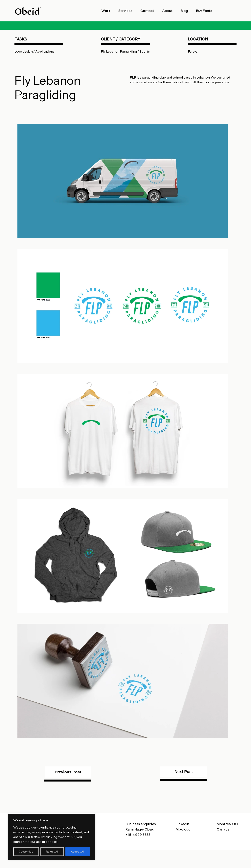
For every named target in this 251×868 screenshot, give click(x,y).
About (167, 11)
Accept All (78, 852)
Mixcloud (183, 829)
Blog (184, 11)
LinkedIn (182, 824)
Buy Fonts (204, 11)
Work (106, 11)
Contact (147, 11)
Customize (26, 852)
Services (125, 11)
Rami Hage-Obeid (140, 829)
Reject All (52, 852)
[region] (52, 837)
